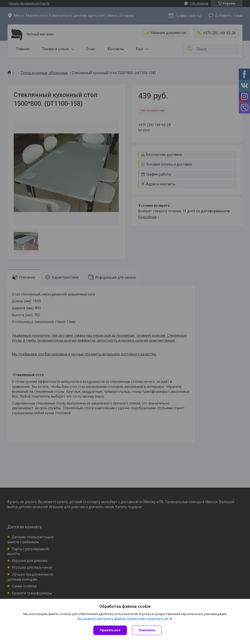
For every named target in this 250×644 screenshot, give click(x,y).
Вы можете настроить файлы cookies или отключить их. (123, 619)
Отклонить (147, 630)
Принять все (110, 630)
